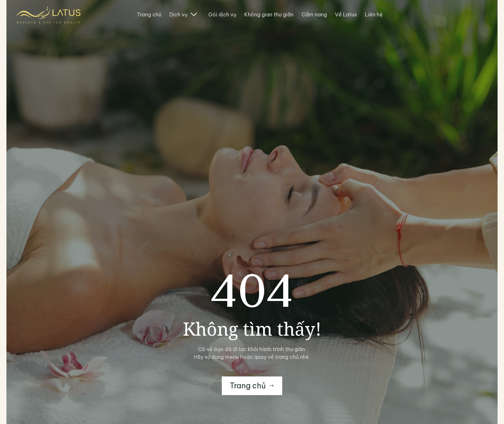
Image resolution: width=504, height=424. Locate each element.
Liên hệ (374, 14)
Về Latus (346, 14)
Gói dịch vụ (222, 14)
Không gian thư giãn (269, 14)
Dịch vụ (183, 14)
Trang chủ (149, 14)
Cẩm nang (314, 14)
